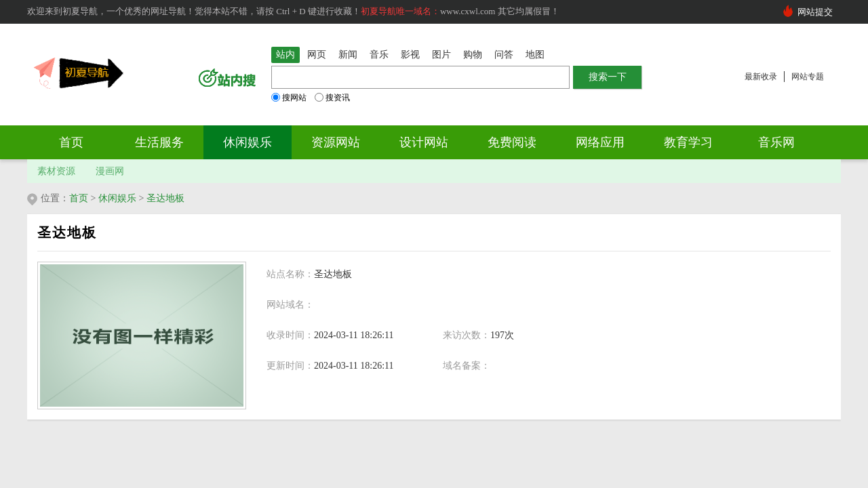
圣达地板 (165, 198)
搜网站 (289, 98)
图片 (441, 55)
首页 (71, 142)
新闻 (348, 55)
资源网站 (336, 142)
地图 (535, 55)
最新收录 (761, 77)
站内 (285, 55)
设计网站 (424, 142)
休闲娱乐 (248, 142)
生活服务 (159, 142)
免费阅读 (512, 142)
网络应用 (600, 142)
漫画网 (110, 171)
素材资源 (56, 171)
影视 (410, 55)
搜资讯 (332, 98)
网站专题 (808, 77)
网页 (317, 55)
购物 (473, 55)
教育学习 (688, 142)
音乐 (379, 55)
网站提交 (815, 12)
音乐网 (776, 142)
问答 (504, 55)
